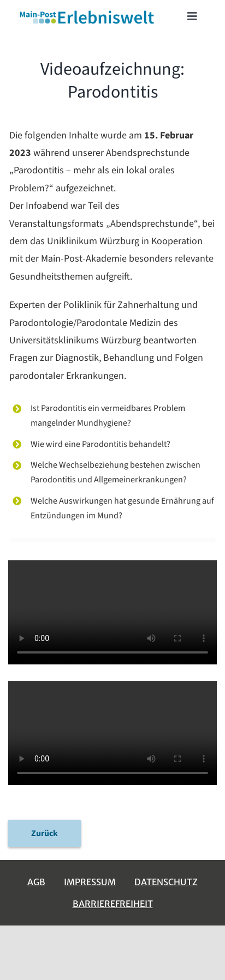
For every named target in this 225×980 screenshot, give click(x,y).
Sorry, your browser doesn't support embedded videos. (112, 612)
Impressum (90, 882)
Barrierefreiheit (113, 904)
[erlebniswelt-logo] (88, 13)
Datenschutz (166, 882)
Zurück (45, 833)
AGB (36, 882)
